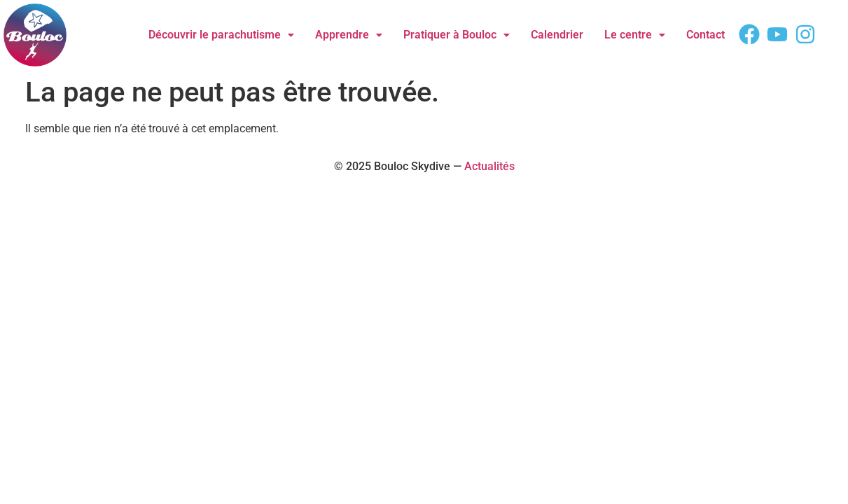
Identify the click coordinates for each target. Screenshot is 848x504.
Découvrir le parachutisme (221, 35)
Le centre (635, 35)
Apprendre (349, 35)
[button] (221, 35)
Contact (705, 35)
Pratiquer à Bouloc (457, 35)
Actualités (489, 166)
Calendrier (557, 35)
